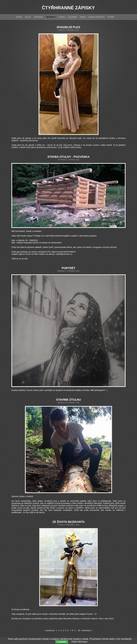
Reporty (51, 17)
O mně (111, 17)
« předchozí (50, 630)
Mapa (83, 17)
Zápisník (39, 17)
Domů (19, 17)
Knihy (62, 17)
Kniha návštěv (97, 17)
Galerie (73, 17)
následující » (87, 630)
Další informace (79, 642)
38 (79, 630)
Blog (28, 17)
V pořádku (62, 642)
